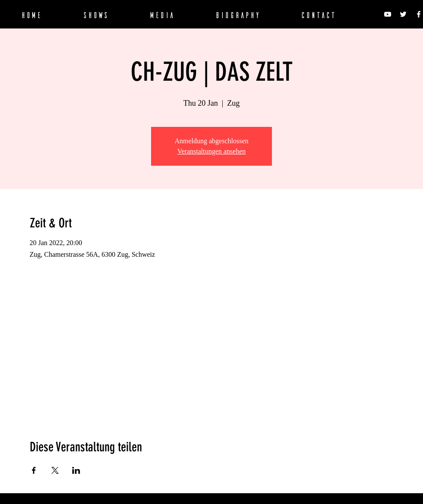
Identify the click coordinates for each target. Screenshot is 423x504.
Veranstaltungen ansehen (212, 151)
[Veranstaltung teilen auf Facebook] (34, 470)
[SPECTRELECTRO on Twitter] (403, 14)
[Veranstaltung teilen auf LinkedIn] (76, 470)
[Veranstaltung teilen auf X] (55, 470)
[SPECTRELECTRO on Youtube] (388, 14)
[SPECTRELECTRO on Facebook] (419, 14)
